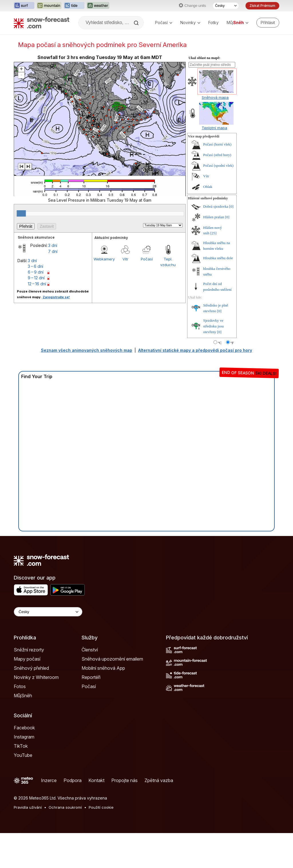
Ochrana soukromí (65, 842)
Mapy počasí (27, 694)
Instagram (24, 772)
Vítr (125, 294)
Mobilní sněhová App (103, 703)
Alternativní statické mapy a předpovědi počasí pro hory (195, 385)
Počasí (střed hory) (217, 190)
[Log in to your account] (268, 23)
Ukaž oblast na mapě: (204, 93)
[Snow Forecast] (41, 23)
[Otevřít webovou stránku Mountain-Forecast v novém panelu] (49, 6)
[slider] (21, 248)
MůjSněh (23, 730)
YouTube (23, 790)
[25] (213, 268)
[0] (231, 241)
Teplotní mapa (214, 163)
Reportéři (91, 712)
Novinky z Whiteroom (36, 712)
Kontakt (96, 815)
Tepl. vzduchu (168, 297)
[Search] (137, 23)
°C (220, 378)
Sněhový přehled (31, 703)
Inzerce (49, 815)
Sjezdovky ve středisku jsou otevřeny (213, 361)
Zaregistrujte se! (56, 332)
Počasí (164, 22)
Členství (90, 685)
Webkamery (104, 294)
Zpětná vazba (159, 815)
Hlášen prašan (214, 252)
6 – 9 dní (36, 307)
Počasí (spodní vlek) (218, 200)
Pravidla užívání (28, 842)
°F (232, 378)
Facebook (24, 763)
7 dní (53, 286)
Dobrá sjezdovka (216, 241)
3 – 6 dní (35, 301)
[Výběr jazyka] (226, 6)
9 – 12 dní (36, 313)
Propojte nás (124, 815)
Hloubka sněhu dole (218, 293)
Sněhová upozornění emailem (112, 694)
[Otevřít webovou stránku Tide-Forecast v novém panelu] (74, 6)
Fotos (20, 721)
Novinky (190, 22)
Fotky (213, 22)
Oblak (208, 222)
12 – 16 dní (37, 319)
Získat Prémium (262, 6)
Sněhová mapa (215, 132)
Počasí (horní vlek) (217, 179)
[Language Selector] (48, 647)
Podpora (73, 815)
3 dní (53, 280)
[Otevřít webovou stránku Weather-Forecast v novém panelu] (98, 6)
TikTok (21, 781)
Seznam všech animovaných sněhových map (87, 385)
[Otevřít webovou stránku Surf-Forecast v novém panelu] (24, 6)
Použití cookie (101, 842)
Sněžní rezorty (29, 685)
